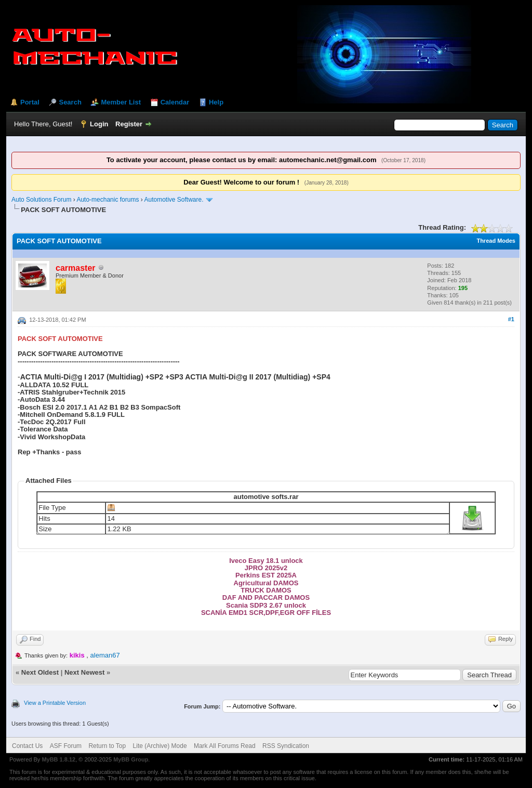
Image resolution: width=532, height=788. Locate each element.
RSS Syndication (286, 746)
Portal (30, 102)
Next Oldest (40, 672)
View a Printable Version (55, 703)
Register (129, 124)
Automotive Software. (174, 200)
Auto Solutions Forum (41, 200)
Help (216, 102)
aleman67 (105, 655)
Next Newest (84, 672)
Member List (121, 102)
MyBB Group (131, 759)
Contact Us (27, 746)
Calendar (175, 102)
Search (70, 102)
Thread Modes (496, 241)
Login (99, 124)
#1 (511, 319)
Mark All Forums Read (225, 746)
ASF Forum (66, 746)
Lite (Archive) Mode (160, 746)
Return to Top (107, 746)
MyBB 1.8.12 (58, 759)
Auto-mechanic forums (108, 200)
